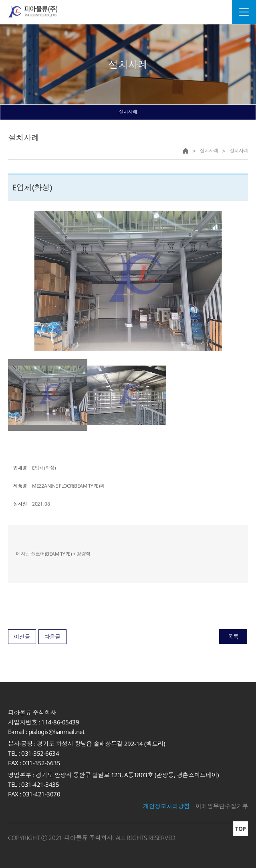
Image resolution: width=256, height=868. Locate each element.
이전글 (22, 637)
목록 (233, 637)
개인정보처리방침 (166, 806)
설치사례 (128, 112)
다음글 (52, 637)
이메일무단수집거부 (222, 806)
